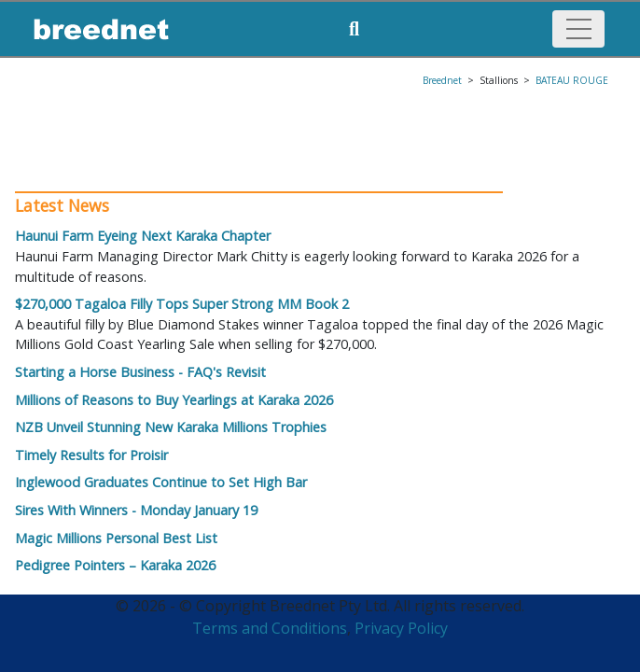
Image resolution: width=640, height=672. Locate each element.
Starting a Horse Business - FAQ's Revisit (140, 372)
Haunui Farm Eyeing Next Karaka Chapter (143, 236)
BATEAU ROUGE (572, 80)
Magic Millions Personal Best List (116, 538)
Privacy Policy (401, 628)
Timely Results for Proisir (91, 455)
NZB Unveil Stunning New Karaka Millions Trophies (171, 427)
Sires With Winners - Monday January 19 (136, 510)
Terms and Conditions (270, 628)
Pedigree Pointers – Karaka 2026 (115, 565)
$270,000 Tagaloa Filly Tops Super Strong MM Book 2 (182, 304)
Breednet (442, 80)
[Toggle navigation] (578, 29)
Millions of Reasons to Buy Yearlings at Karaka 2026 (174, 400)
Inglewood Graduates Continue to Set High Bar (161, 482)
